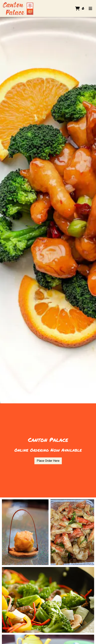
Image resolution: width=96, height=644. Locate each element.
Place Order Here (48, 461)
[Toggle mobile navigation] (90, 8)
